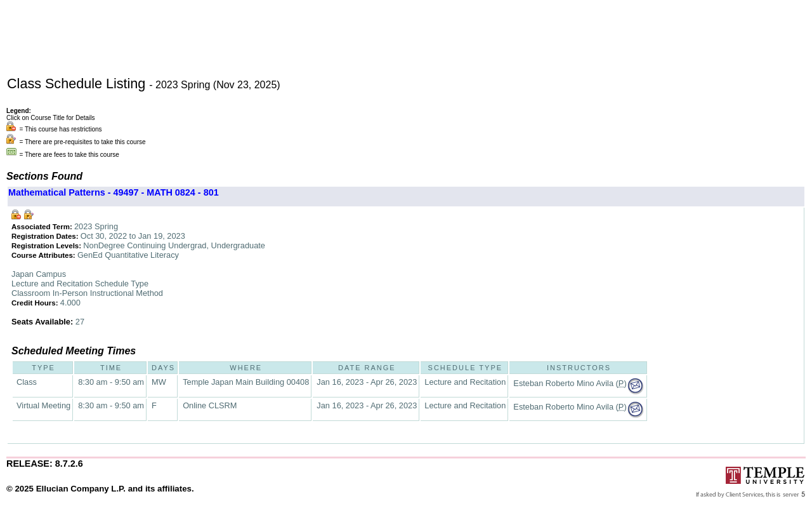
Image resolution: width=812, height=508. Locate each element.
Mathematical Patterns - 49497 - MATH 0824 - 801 (114, 192)
